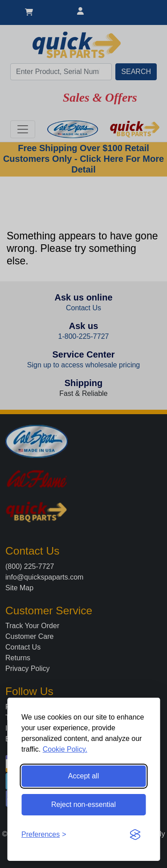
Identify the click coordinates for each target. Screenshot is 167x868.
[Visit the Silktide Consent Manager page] (135, 835)
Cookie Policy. (65, 749)
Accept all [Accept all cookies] (83, 776)
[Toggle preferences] (44, 835)
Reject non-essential (83, 804)
